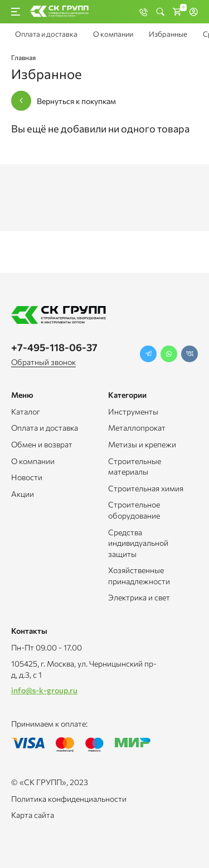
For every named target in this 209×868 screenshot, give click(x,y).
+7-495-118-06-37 (54, 347)
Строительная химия (146, 488)
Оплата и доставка (46, 34)
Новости (27, 477)
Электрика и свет (139, 597)
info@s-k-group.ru (44, 690)
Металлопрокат (137, 428)
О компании (113, 34)
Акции (23, 494)
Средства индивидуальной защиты (138, 543)
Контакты (29, 631)
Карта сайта (33, 815)
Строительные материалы (135, 467)
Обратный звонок (43, 362)
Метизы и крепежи (142, 444)
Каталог (26, 411)
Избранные (168, 34)
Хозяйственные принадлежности (139, 576)
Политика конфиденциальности (69, 799)
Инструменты (133, 411)
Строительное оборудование (134, 510)
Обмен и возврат (42, 444)
